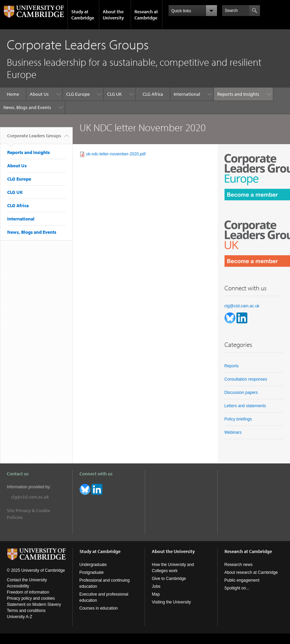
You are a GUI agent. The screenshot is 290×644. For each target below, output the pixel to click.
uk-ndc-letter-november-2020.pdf (116, 154)
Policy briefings (238, 419)
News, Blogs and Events (27, 107)
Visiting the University (171, 602)
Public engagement (242, 580)
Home (13, 94)
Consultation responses (246, 379)
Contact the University (27, 580)
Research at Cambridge (146, 15)
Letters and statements (245, 406)
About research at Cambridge (251, 572)
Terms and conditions (26, 611)
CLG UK (114, 94)
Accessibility (18, 586)
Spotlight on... (237, 588)
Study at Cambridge (83, 15)
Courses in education (99, 608)
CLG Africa (153, 94)
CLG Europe (78, 94)
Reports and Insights (238, 94)
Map (156, 594)
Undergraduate (93, 565)
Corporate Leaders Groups (34, 138)
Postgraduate (92, 572)
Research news (239, 565)
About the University (113, 15)
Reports (232, 366)
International (187, 94)
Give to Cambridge (169, 579)
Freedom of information (28, 592)
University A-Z (20, 617)
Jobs (156, 586)
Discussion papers (241, 393)
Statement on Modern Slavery (34, 604)
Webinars (233, 432)
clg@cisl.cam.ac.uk (242, 306)
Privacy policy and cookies (31, 598)
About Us (39, 94)
